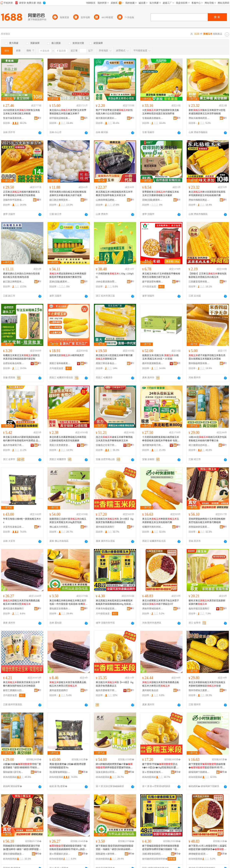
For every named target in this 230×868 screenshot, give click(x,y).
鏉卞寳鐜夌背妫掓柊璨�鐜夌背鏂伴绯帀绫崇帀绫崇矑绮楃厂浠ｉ (207, 766)
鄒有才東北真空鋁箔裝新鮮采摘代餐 (207, 602)
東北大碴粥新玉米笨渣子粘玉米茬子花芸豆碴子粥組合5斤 (161, 602)
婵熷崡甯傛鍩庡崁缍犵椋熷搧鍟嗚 (199, 854)
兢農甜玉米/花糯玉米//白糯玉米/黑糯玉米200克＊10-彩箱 (160, 357)
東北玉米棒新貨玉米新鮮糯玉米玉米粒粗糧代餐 (161, 521)
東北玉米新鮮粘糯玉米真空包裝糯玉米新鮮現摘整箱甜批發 (207, 684)
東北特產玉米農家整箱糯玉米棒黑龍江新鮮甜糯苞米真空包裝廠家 (68, 439)
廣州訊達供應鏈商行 (13, 609)
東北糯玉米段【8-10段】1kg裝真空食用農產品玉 (115, 684)
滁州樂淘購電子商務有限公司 (153, 445)
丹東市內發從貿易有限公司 (106, 609)
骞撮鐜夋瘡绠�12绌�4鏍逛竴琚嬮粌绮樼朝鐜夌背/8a (68, 766)
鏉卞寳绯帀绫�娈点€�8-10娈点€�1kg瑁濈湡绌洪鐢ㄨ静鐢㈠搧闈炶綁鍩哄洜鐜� (160, 766)
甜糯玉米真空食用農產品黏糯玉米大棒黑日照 (21, 602)
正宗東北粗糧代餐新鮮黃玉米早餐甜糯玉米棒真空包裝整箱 (21, 194)
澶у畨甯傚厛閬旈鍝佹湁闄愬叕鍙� (60, 772)
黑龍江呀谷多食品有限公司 (106, 363)
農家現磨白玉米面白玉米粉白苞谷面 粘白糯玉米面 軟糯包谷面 (21, 275)
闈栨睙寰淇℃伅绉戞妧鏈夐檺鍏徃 (14, 772)
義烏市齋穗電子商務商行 (106, 690)
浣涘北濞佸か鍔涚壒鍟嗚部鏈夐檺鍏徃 (106, 772)
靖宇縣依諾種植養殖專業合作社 (60, 118)
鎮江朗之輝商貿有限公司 (60, 200)
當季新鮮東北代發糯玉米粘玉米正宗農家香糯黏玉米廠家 (161, 194)
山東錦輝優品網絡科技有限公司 (106, 200)
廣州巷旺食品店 (150, 690)
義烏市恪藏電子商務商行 (14, 445)
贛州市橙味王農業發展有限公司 (199, 690)
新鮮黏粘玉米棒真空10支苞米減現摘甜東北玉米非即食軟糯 (207, 112)
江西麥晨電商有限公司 (199, 282)
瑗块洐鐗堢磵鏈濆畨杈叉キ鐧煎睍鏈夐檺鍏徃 (14, 854)
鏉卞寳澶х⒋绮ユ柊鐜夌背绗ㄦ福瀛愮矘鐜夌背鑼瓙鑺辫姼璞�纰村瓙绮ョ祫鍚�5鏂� (208, 848)
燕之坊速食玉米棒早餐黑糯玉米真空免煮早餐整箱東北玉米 (114, 439)
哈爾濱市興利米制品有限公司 (153, 527)
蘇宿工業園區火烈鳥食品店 (14, 690)
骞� (38, 772)
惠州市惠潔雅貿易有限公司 (153, 363)
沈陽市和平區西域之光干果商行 (14, 200)
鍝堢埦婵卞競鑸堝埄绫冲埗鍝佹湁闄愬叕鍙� (199, 772)
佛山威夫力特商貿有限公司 (60, 527)
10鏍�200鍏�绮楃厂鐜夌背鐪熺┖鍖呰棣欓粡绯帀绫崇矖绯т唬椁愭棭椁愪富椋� (22, 766)
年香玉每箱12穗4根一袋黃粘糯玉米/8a (22, 521)
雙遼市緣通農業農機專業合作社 (14, 118)
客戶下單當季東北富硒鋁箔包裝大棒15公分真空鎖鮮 (114, 112)
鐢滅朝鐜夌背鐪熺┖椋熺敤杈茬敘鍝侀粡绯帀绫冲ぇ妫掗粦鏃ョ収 (68, 848)
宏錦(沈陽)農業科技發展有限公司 (153, 200)
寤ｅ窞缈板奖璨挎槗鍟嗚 (153, 772)
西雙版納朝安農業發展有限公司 (199, 527)
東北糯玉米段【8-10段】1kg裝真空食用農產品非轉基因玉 (115, 521)
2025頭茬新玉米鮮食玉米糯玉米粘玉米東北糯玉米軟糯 (21, 112)
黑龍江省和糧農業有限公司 (60, 363)
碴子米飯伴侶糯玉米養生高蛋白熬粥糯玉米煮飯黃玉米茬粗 (207, 357)
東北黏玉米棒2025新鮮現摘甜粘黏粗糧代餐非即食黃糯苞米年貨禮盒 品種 (22, 439)
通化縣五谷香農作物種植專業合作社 (60, 609)
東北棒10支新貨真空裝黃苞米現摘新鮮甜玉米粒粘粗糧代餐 (207, 194)
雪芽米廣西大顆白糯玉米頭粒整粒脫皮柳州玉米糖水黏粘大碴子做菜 (68, 194)
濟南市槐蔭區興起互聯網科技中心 (199, 200)
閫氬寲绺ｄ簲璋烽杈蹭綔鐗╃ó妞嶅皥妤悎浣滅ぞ (106, 854)
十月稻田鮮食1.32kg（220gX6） (115, 275)
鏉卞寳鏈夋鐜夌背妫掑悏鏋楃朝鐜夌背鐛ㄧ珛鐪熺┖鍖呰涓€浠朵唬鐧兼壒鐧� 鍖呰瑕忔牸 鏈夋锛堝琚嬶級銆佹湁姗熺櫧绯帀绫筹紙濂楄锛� (115, 848)
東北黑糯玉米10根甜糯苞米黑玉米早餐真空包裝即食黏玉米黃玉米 (114, 194)
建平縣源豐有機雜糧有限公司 (153, 282)
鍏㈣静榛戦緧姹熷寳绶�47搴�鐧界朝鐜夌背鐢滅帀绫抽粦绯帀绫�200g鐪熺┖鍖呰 (114, 766)
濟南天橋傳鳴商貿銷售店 (199, 118)
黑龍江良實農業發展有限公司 (60, 445)
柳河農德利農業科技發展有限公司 (106, 118)
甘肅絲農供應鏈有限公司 (153, 118)
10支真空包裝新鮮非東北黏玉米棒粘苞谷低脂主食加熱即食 (161, 112)
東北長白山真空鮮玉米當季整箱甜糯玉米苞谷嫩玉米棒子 (68, 112)
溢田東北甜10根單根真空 (67, 355)
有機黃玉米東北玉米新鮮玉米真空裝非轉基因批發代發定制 (21, 357)
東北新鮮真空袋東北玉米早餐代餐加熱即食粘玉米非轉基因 (21, 684)
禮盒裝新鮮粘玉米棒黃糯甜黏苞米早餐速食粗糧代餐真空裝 (68, 275)
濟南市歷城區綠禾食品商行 (153, 609)
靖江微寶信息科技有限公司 (199, 445)
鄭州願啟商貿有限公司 (199, 363)
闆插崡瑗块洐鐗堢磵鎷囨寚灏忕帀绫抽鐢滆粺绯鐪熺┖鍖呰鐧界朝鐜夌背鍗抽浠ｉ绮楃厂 (22, 848)
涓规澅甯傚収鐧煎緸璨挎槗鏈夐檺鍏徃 (153, 854)
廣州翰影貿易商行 (105, 527)
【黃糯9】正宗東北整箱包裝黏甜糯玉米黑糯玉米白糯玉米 (208, 275)
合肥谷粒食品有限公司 (14, 363)
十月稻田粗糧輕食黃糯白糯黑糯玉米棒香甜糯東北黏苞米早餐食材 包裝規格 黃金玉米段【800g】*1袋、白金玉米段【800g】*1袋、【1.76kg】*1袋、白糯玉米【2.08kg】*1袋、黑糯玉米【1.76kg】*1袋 (161, 439)
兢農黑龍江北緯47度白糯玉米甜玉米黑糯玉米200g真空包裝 (68, 521)
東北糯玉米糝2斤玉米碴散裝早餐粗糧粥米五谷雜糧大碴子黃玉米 (161, 275)
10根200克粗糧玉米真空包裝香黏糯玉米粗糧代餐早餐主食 (208, 439)
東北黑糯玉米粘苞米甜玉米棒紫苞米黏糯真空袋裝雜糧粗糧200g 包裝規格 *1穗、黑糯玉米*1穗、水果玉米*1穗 (115, 602)
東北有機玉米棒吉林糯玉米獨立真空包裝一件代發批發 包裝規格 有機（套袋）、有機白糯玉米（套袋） (68, 602)
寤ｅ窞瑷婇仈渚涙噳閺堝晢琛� (60, 854)
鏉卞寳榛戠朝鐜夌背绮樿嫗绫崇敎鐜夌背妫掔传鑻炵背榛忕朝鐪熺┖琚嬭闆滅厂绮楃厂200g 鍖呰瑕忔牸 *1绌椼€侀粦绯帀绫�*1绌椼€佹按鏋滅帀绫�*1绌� (161, 848)
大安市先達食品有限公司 (14, 527)
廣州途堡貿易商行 (59, 690)
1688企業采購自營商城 (106, 282)
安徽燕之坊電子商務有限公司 (106, 445)
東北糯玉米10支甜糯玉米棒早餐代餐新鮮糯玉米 (114, 357)
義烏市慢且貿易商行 (199, 609)
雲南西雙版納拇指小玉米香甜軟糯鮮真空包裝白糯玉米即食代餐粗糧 (207, 521)
